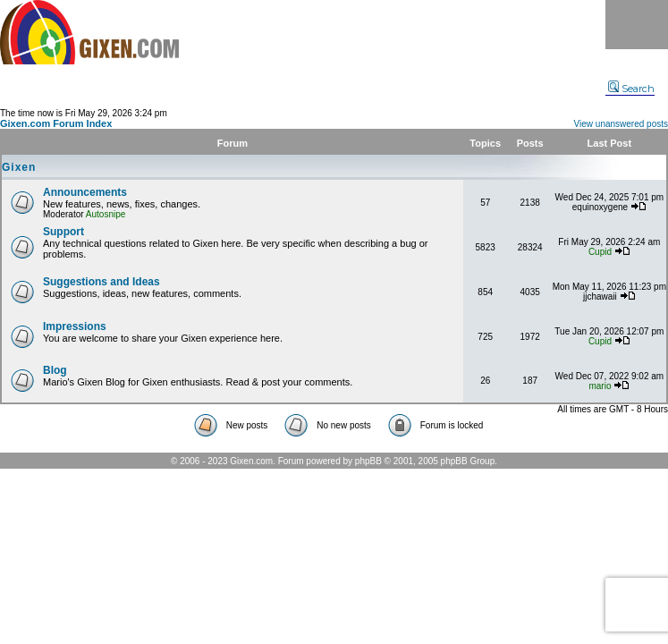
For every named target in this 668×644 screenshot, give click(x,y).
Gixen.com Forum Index (56, 123)
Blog (55, 370)
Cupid (600, 252)
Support (63, 232)
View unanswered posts (621, 124)
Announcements (85, 192)
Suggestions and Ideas (101, 282)
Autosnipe (106, 214)
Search (631, 89)
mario (600, 386)
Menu (637, 25)
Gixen (19, 167)
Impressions (75, 326)
